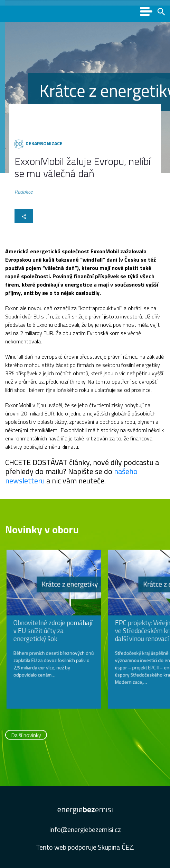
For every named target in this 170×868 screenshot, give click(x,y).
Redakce (23, 192)
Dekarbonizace (44, 143)
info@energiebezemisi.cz (85, 829)
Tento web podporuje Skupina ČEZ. (85, 847)
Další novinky (26, 736)
